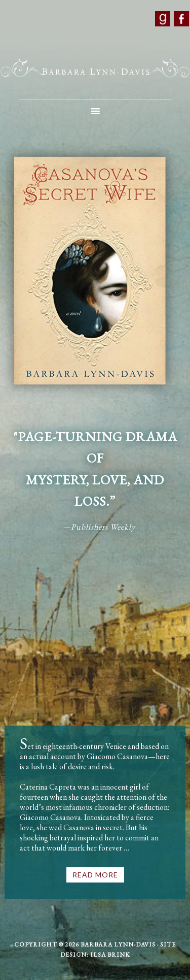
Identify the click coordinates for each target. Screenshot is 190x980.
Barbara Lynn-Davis (95, 69)
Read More (95, 875)
